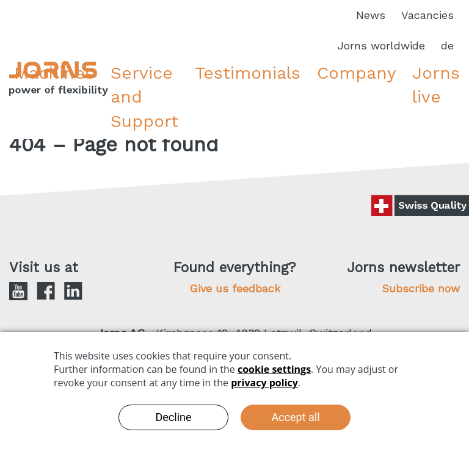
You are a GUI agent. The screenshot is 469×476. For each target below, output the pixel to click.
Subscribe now (421, 288)
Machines (54, 73)
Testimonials (248, 73)
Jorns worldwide (381, 45)
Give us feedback (235, 288)
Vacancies (427, 15)
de (447, 45)
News (371, 15)
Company (356, 73)
